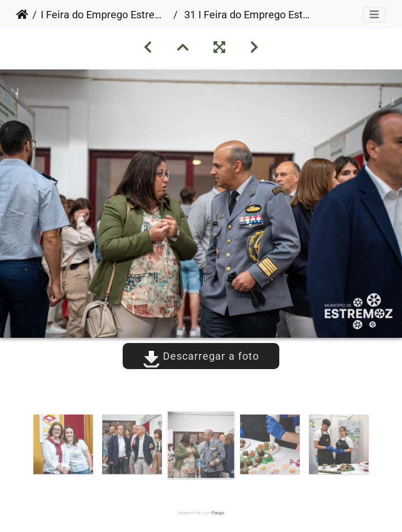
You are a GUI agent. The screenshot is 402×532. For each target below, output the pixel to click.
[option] (63, 444)
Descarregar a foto (201, 356)
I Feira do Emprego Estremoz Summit (105, 15)
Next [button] (381, 447)
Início (22, 15)
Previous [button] (21, 447)
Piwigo (218, 513)
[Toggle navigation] (374, 15)
